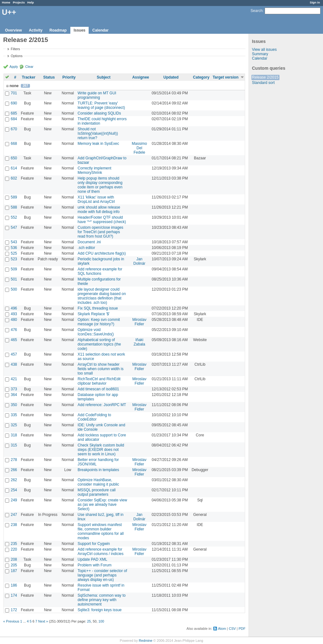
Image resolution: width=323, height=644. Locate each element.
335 (14, 415)
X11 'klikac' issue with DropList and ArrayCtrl (96, 199)
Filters (15, 49)
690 (14, 103)
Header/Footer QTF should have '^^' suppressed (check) (102, 220)
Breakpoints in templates (98, 470)
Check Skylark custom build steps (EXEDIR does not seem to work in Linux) (101, 450)
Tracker (29, 77)
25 (89, 621)
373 (14, 389)
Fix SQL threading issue (98, 308)
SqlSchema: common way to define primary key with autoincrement (102, 600)
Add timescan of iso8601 (98, 389)
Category (201, 77)
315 (14, 445)
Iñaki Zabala (139, 342)
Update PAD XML (92, 559)
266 (14, 470)
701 (14, 93)
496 (14, 308)
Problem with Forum (94, 565)
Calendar (100, 30)
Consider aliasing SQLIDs (99, 113)
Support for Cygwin (94, 544)
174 (14, 595)
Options (17, 56)
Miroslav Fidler (139, 322)
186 (14, 585)
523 (14, 259)
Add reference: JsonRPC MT (102, 405)
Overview (13, 30)
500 (14, 289)
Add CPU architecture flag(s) (102, 253)
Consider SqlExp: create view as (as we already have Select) (102, 505)
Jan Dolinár (139, 261)
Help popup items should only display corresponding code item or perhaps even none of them (100, 185)
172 (14, 610)
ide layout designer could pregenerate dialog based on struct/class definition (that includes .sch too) (102, 296)
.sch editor (86, 248)
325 (14, 425)
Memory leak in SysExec (98, 144)
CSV (232, 629)
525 (14, 253)
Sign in (315, 2)
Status (49, 77)
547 (14, 227)
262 (14, 480)
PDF (242, 629)
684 (14, 119)
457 (14, 354)
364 (14, 395)
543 (14, 242)
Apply (14, 67)
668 (14, 144)
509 (14, 269)
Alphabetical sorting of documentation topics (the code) (99, 344)
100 (101, 621)
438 (14, 364)
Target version (226, 77)
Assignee (141, 77)
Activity (35, 30)
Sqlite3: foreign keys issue (100, 610)
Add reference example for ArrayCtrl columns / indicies (100, 552)
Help (31, 2)
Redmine (146, 641)
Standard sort (263, 83)
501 (14, 279)
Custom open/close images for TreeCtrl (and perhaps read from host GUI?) (100, 232)
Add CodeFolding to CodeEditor (94, 417)
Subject (104, 77)
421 (14, 379)
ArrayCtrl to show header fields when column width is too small (100, 369)
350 (14, 405)
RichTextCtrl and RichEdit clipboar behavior (99, 381)
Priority (69, 77)
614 (14, 168)
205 (14, 565)
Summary (260, 54)
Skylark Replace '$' (94, 314)
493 (14, 314)
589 (14, 197)
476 (14, 330)
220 (14, 549)
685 (14, 113)
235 (14, 544)
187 (14, 571)
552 (14, 217)
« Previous (11, 621)
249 (14, 500)
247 (14, 515)
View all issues (264, 50)
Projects (19, 2)
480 (14, 320)
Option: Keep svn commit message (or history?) (99, 322)
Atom (222, 629)
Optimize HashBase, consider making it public (98, 482)
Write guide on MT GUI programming (97, 95)
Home (6, 2)
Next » (43, 621)
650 (14, 158)
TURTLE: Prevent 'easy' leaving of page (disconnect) (101, 105)
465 (14, 340)
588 (14, 207)
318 (14, 435)
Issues (79, 30)
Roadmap (58, 30)
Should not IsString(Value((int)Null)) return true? (98, 133)
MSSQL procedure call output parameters (97, 492)
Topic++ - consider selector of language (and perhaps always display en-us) (102, 575)
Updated (171, 77)
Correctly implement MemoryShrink (94, 170)
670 (14, 129)
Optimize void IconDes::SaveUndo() (96, 332)
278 (14, 460)
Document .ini (89, 242)
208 (14, 559)
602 (14, 178)
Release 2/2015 (265, 77)
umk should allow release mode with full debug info (99, 210)
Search (256, 11)
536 (14, 248)
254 (14, 490)
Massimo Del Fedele (139, 148)
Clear (29, 67)
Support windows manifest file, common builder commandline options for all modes (101, 531)
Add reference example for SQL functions (100, 271)
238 (14, 525)
